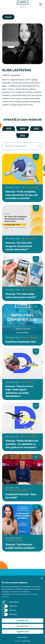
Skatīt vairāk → (22, 637)
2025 (9, 129)
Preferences (13, 606)
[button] (42, 578)
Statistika (12, 610)
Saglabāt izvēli (23, 632)
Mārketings (13, 614)
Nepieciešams (14, 602)
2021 (23, 136)
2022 (36, 129)
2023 (23, 129)
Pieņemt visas (23, 621)
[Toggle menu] (41, 4)
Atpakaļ (8, 17)
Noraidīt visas (23, 626)
